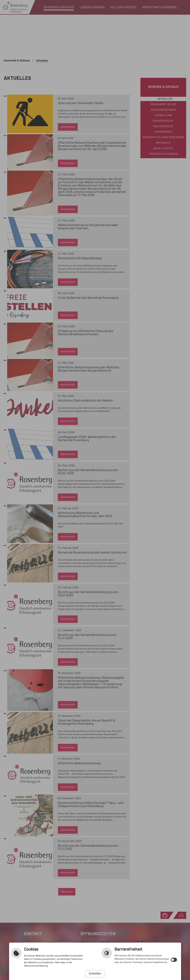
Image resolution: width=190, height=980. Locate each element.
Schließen (95, 974)
